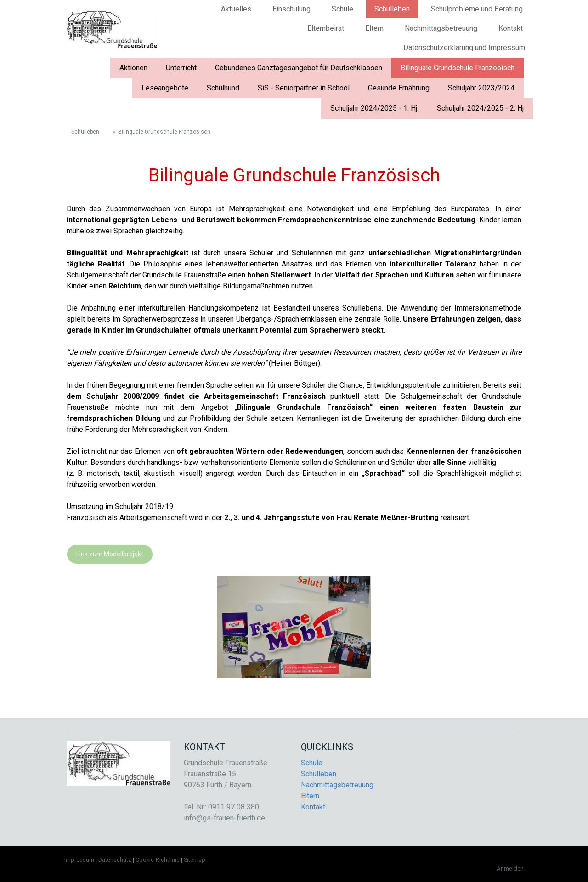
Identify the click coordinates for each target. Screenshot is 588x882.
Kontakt (511, 28)
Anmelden (510, 868)
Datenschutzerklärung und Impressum (464, 48)
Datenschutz (115, 860)
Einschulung (291, 9)
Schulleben (392, 9)
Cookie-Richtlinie (158, 860)
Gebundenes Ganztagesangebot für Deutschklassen (299, 68)
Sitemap (195, 860)
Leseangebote (165, 88)
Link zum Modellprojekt (110, 554)
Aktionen (133, 68)
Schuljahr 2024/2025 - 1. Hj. (374, 108)
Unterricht (181, 68)
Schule (342, 9)
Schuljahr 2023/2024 (481, 88)
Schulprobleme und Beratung (477, 9)
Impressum (79, 860)
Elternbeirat (326, 28)
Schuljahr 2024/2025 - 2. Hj (480, 108)
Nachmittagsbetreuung (441, 28)
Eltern (374, 28)
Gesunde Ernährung (399, 88)
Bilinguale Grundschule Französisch (458, 68)
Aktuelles (236, 9)
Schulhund (223, 88)
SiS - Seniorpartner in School (304, 88)
